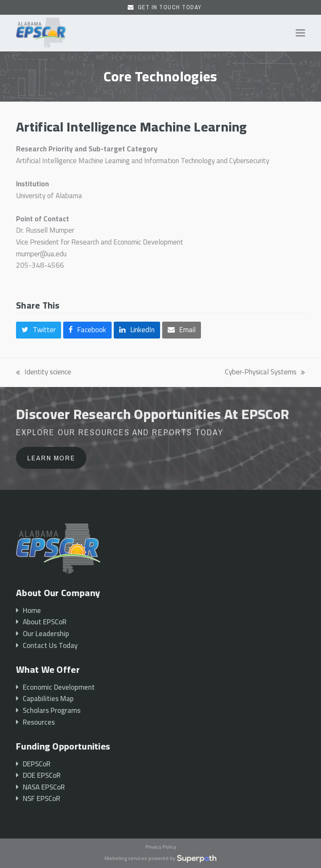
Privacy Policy (161, 847)
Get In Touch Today (170, 7)
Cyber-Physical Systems (265, 372)
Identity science (44, 372)
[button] (300, 33)
